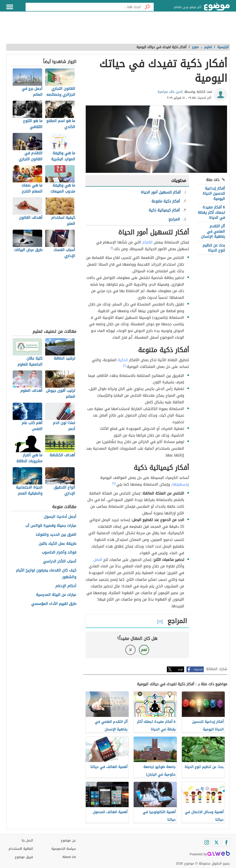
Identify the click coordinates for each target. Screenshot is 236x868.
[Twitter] (216, 842)
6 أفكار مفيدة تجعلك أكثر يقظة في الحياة (211, 212)
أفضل (98, 560)
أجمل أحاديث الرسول (60, 517)
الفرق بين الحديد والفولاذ (56, 535)
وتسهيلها (181, 484)
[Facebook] (226, 842)
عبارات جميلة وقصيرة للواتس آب (51, 526)
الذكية (123, 360)
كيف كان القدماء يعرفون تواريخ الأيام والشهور (46, 574)
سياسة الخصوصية (64, 849)
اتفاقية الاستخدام (21, 849)
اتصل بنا (27, 840)
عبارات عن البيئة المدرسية (56, 595)
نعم (144, 650)
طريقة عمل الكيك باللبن (58, 544)
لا (130, 650)
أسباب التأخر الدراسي (60, 562)
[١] (112, 248)
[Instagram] (207, 842)
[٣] (114, 483)
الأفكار (147, 242)
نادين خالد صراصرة (170, 92)
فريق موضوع (24, 857)
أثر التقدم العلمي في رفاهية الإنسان (213, 231)
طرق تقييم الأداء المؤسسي (54, 604)
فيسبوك (198, 669)
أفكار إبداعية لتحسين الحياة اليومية (214, 194)
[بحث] (147, 7)
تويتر (180, 669)
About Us (69, 857)
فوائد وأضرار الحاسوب (59, 553)
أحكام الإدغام (66, 586)
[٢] (125, 366)
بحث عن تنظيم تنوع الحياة (214, 248)
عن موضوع (68, 840)
